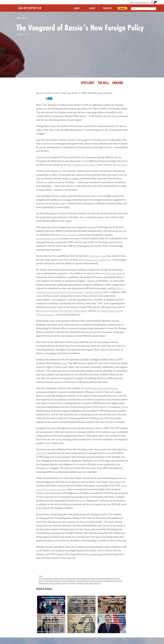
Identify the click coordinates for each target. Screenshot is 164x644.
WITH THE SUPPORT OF (139, 3)
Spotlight (88, 83)
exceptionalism (83, 581)
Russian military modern (59, 583)
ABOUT (77, 8)
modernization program (48, 238)
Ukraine (118, 83)
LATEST (92, 8)
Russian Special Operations (104, 388)
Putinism (93, 581)
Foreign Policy (120, 165)
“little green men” (97, 256)
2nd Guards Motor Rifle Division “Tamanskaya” (57, 579)
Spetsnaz (97, 583)
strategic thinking (68, 235)
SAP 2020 (89, 583)
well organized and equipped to (94, 260)
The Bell (103, 83)
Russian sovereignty (77, 583)
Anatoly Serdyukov (68, 581)
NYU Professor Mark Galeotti (82, 165)
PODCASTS (107, 8)
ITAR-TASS (41, 453)
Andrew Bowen (22, 18)
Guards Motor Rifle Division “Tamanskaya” (64, 311)
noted (64, 363)
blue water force (114, 273)
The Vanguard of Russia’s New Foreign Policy (80, 28)
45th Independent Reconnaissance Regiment (94, 579)
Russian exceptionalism (106, 581)
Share (49, 99)
